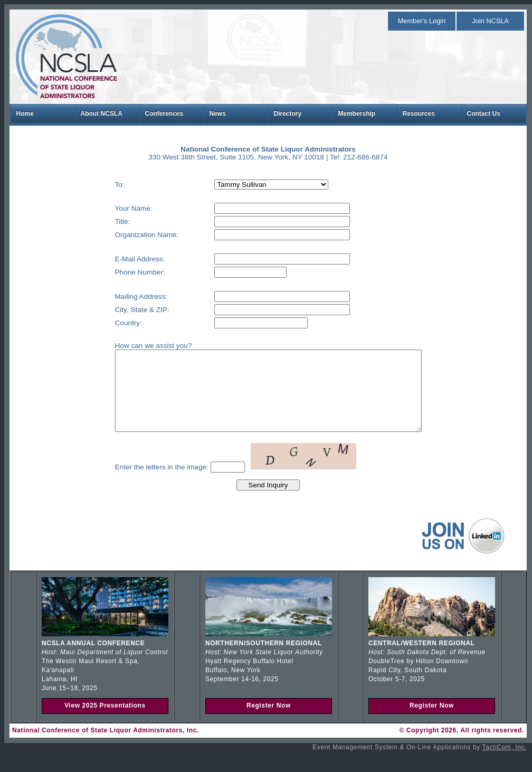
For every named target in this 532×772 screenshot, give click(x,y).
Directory (288, 114)
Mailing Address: (123, 296)
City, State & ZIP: (124, 310)
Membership (357, 114)
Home (25, 114)
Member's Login (422, 21)
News (218, 114)
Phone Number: (122, 272)
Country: (110, 323)
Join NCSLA (490, 21)
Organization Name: (129, 235)
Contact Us (484, 114)
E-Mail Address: (122, 259)
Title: (104, 222)
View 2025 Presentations (105, 721)
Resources (419, 114)
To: (101, 185)
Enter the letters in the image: (144, 483)
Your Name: (115, 208)
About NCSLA (102, 114)
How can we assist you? (135, 346)
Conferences (164, 114)
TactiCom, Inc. (505, 763)
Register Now (269, 721)
